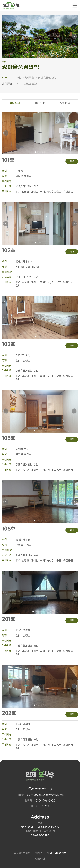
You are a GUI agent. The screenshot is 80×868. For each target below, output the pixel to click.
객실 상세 (15, 103)
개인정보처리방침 (57, 854)
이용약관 (40, 859)
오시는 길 (65, 103)
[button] (33, 56)
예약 (72, 161)
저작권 (39, 854)
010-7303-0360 (28, 84)
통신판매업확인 (22, 854)
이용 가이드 (40, 103)
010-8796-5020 (45, 801)
